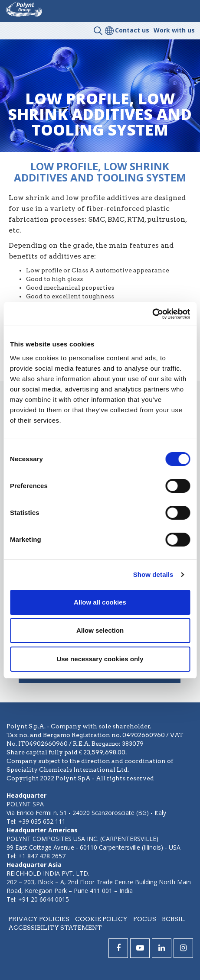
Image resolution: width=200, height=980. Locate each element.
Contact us (132, 30)
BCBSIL (173, 919)
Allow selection (100, 630)
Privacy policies (39, 919)
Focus (145, 919)
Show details (153, 574)
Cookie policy (101, 919)
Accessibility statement (55, 928)
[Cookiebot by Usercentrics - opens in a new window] (152, 314)
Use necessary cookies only (100, 659)
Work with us (174, 30)
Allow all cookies (100, 602)
